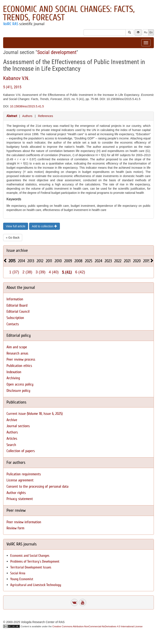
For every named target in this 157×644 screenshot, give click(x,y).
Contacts (13, 324)
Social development (57, 52)
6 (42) (80, 272)
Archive (12, 420)
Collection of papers (21, 451)
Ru (146, 32)
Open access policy (20, 384)
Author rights (16, 493)
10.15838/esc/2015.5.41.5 (27, 106)
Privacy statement (20, 499)
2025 (89, 261)
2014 (21, 261)
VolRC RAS (11, 24)
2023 (108, 261)
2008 (78, 261)
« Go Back (13, 238)
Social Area (18, 573)
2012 (40, 261)
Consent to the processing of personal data (37, 487)
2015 (12, 261)
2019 (147, 261)
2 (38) (27, 272)
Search (11, 445)
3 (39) (41, 272)
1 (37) (14, 272)
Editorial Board (17, 305)
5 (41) (67, 272)
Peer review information (24, 522)
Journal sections (18, 426)
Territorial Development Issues (31, 567)
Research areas (17, 353)
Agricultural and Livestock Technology (36, 585)
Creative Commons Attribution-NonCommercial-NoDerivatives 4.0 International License (97, 626)
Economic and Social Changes (30, 556)
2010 (58, 261)
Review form (15, 528)
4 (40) (54, 272)
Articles (12, 439)
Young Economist (22, 579)
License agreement (20, 480)
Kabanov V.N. (16, 78)
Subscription (15, 318)
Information (15, 299)
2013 (31, 261)
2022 (118, 261)
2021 (127, 261)
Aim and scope (17, 347)
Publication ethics (19, 366)
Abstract (12, 116)
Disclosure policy (18, 391)
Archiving (13, 378)
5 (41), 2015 (12, 87)
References (46, 116)
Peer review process (21, 359)
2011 (49, 261)
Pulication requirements (24, 474)
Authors (27, 116)
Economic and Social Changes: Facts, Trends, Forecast (69, 13)
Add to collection (44, 226)
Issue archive (17, 250)
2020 (137, 261)
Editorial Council (18, 312)
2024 (98, 261)
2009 (68, 261)
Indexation (14, 372)
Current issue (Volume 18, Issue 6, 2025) (35, 414)
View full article (16, 226)
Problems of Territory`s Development (35, 561)
